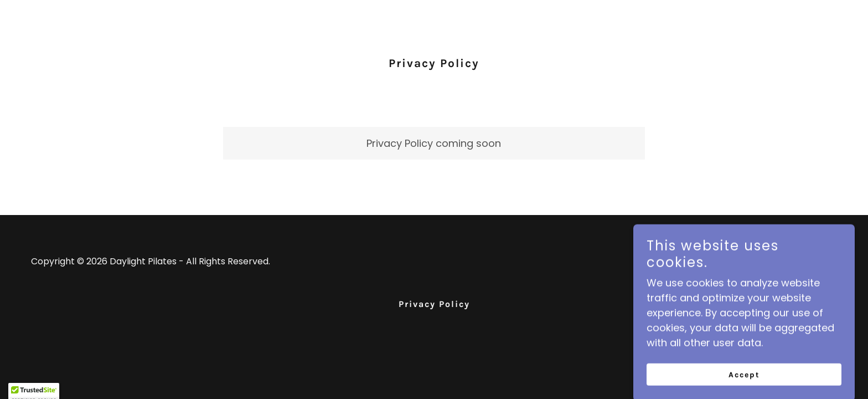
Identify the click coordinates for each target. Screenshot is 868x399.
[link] (801, 269)
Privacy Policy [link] (434, 304)
